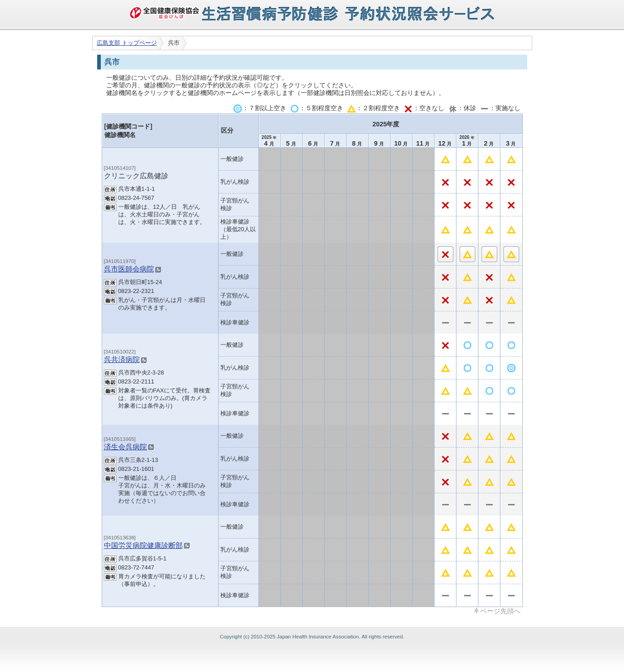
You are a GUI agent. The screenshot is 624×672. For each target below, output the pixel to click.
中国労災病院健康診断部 (143, 545)
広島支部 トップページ (127, 43)
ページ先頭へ (500, 611)
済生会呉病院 (125, 447)
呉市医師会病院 (129, 269)
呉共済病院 (122, 359)
